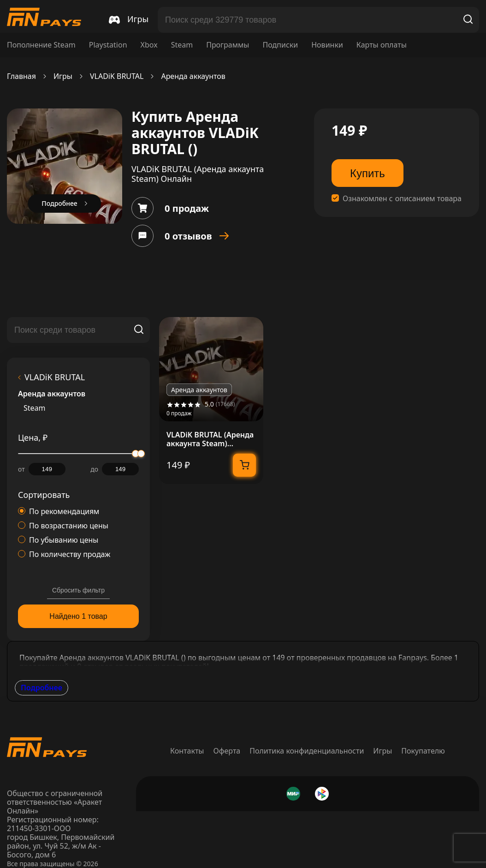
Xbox (149, 45)
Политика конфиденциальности (307, 751)
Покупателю (423, 751)
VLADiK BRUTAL (117, 76)
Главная (21, 76)
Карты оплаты (382, 45)
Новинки (327, 45)
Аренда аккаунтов (193, 76)
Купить (367, 173)
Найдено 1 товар (78, 616)
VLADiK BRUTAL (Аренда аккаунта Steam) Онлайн (210, 439)
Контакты (187, 751)
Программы (228, 45)
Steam (182, 45)
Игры (63, 76)
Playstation (108, 45)
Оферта (227, 751)
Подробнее (41, 688)
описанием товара (428, 199)
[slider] (141, 454)
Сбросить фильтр (78, 590)
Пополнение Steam (41, 45)
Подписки (280, 45)
